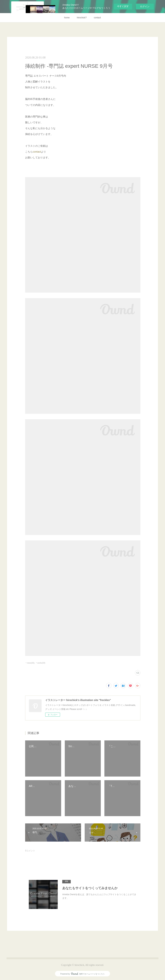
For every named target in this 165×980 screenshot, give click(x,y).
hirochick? (82, 18)
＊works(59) (40, 663)
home (67, 18)
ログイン (145, 6)
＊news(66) (30, 663)
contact (97, 18)
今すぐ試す (123, 6)
